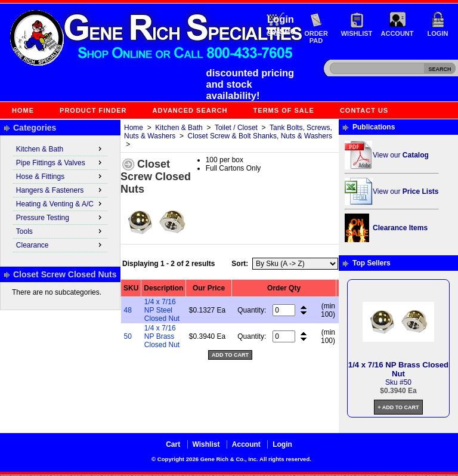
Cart (173, 444)
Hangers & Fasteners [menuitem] (60, 190)
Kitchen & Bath (179, 128)
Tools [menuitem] (60, 231)
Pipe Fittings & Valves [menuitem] (60, 162)
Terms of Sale (284, 110)
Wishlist (357, 33)
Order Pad (316, 37)
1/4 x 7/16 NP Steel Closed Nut (162, 310)
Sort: (240, 264)
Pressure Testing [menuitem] (60, 217)
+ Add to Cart (398, 407)
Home (23, 110)
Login (438, 33)
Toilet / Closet (236, 128)
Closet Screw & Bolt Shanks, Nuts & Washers (260, 136)
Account (397, 33)
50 (128, 336)
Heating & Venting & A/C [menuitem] (60, 203)
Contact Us (364, 110)
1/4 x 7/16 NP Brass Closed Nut (162, 336)
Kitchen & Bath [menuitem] (60, 149)
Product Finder (93, 110)
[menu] (60, 197)
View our (401, 155)
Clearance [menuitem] (60, 245)
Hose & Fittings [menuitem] (60, 176)
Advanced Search (190, 110)
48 (128, 310)
